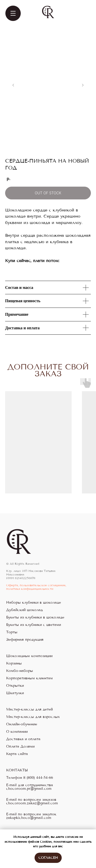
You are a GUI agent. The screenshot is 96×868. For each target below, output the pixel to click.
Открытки (15, 686)
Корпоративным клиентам (29, 678)
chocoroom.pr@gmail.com (29, 789)
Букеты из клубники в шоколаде (35, 617)
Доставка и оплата (23, 739)
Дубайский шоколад (24, 610)
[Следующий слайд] (83, 85)
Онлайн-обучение (22, 724)
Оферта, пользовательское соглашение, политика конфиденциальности (36, 587)
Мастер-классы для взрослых (33, 717)
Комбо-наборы (20, 671)
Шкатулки (15, 693)
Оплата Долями (20, 747)
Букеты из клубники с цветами (34, 625)
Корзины (14, 663)
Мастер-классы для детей (29, 709)
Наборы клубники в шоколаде (34, 603)
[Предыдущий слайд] (13, 85)
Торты (12, 632)
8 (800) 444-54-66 (38, 778)
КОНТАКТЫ (17, 770)
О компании (17, 732)
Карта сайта (17, 754)
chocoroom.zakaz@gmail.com (32, 803)
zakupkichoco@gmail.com (29, 818)
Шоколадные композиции (29, 656)
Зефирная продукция (25, 640)
